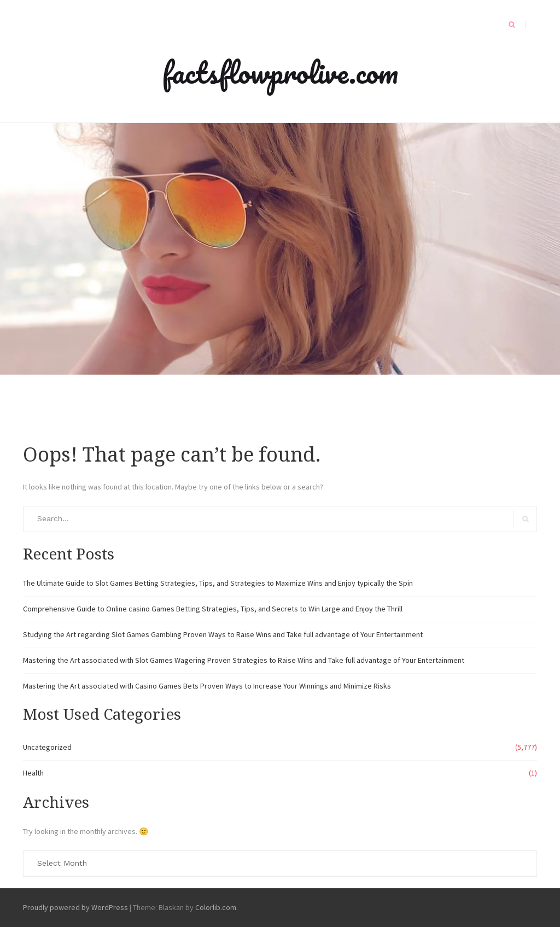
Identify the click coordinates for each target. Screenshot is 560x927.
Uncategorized (47, 747)
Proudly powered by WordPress (75, 907)
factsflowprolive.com (280, 72)
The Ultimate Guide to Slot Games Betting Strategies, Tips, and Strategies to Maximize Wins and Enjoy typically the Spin (218, 583)
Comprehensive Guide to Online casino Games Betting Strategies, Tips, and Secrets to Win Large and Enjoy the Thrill (213, 609)
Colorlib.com (216, 907)
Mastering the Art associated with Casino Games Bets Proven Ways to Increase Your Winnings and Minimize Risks (207, 686)
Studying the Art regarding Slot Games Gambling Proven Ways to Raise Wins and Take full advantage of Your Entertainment (223, 634)
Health (33, 773)
